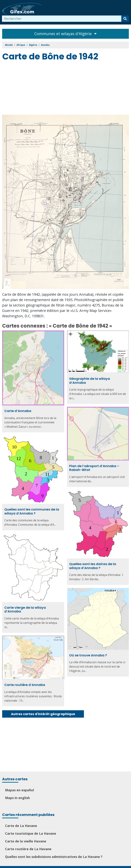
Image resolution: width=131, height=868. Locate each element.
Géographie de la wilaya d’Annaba (90, 381)
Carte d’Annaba (18, 411)
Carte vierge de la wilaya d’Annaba (25, 607)
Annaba (45, 45)
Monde (9, 45)
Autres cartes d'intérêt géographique (43, 714)
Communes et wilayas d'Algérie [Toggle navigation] (65, 34)
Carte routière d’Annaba (25, 681)
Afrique (21, 45)
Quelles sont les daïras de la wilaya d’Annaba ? (93, 564)
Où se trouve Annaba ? (88, 652)
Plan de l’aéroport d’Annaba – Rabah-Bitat (94, 467)
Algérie (33, 45)
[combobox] (62, 19)
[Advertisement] (67, 89)
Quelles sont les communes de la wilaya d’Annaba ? (32, 510)
